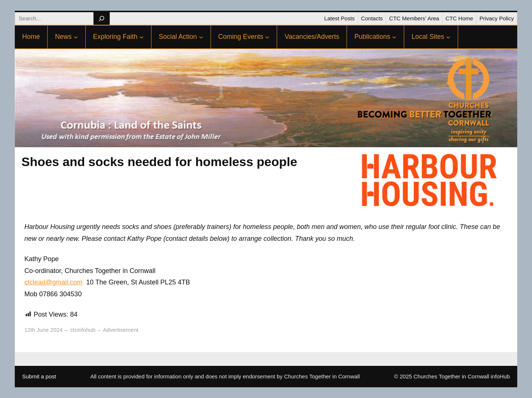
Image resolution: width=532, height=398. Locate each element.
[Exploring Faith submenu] (141, 37)
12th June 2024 (43, 330)
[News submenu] (76, 37)
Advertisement (121, 330)
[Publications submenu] (394, 37)
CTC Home (459, 18)
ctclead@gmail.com (53, 282)
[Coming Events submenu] (267, 37)
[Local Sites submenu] (448, 37)
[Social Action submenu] (201, 37)
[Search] (101, 18)
